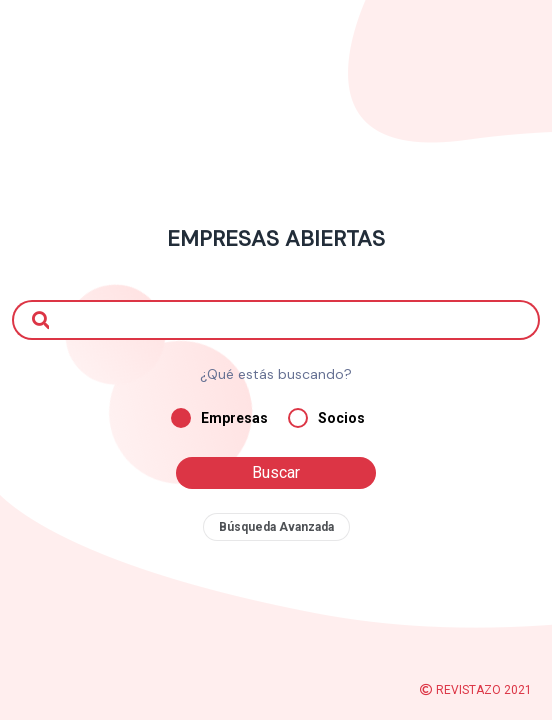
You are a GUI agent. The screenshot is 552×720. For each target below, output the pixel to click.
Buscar (276, 472)
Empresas (219, 418)
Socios (326, 418)
